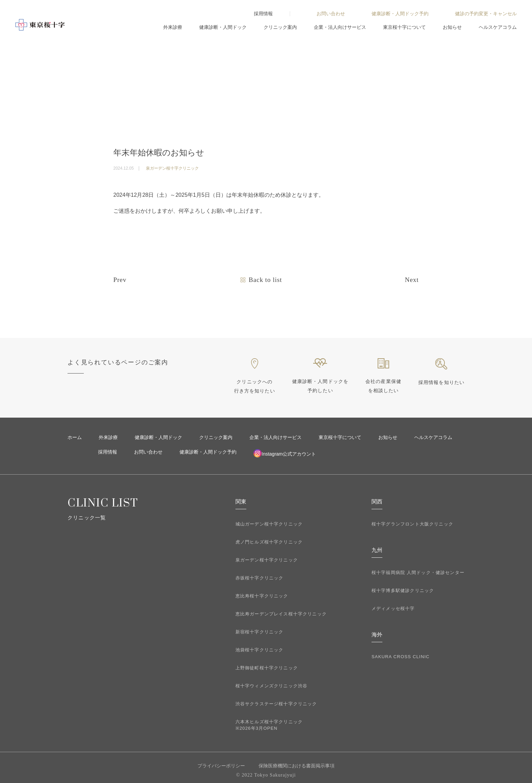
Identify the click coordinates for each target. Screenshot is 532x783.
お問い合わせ (331, 14)
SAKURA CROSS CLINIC (401, 657)
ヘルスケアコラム (498, 27)
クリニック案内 (280, 27)
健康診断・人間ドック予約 (400, 14)
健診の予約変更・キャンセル (486, 14)
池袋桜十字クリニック (260, 650)
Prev (120, 280)
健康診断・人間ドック (223, 27)
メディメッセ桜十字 (393, 608)
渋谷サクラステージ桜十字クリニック (276, 704)
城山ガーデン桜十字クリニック (269, 524)
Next (412, 280)
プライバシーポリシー (221, 766)
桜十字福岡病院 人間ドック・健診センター (418, 572)
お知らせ (452, 27)
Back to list (265, 280)
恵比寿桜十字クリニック (262, 596)
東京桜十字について (404, 27)
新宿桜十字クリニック (260, 632)
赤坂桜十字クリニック (260, 578)
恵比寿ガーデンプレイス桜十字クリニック (281, 614)
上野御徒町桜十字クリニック (267, 668)
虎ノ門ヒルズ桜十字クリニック (269, 542)
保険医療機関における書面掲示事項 (297, 766)
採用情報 (263, 14)
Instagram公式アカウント (285, 453)
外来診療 (173, 27)
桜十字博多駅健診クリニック (403, 590)
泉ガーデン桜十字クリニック (267, 560)
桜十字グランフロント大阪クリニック (412, 524)
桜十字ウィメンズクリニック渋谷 (272, 686)
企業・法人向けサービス (340, 27)
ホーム (75, 437)
